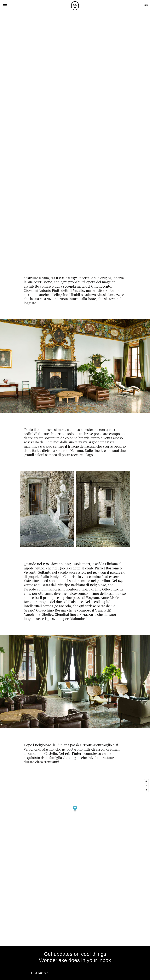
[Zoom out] (146, 786)
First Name (40, 973)
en (146, 5)
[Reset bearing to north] (146, 790)
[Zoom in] (146, 781)
